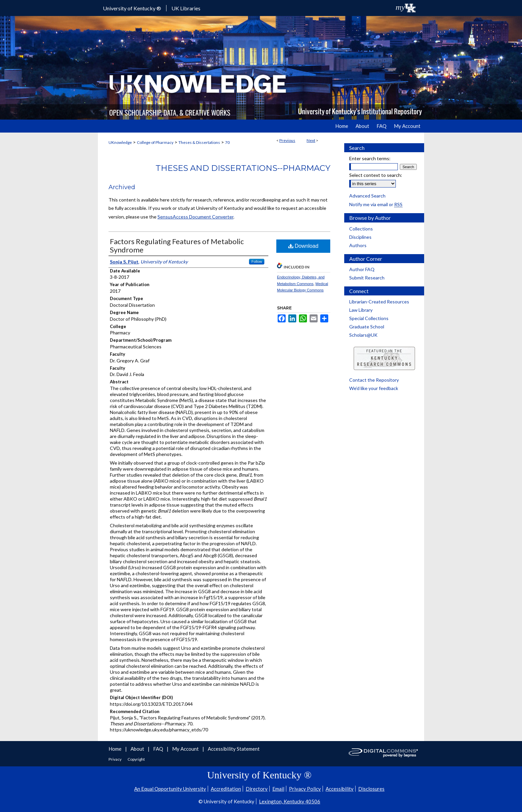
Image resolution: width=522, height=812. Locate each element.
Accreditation (226, 789)
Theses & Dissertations (199, 142)
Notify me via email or (376, 204)
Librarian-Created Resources (379, 302)
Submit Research (367, 278)
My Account (186, 749)
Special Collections (369, 318)
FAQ (159, 749)
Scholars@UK (363, 335)
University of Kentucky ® (132, 8)
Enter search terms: (370, 158)
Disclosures (371, 789)
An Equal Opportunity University (170, 789)
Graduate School (367, 327)
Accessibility (340, 789)
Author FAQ (362, 269)
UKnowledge (120, 142)
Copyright (136, 759)
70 (227, 142)
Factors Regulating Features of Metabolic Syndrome (177, 245)
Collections (361, 229)
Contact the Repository (374, 380)
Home (116, 749)
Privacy (115, 759)
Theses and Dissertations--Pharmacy (243, 168)
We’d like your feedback (374, 388)
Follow (257, 261)
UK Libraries (186, 8)
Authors (358, 245)
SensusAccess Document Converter (195, 217)
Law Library (361, 310)
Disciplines (360, 237)
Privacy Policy (305, 789)
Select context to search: (376, 175)
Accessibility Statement (234, 749)
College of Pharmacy (155, 142)
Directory (257, 789)
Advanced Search (367, 196)
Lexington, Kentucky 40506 (290, 801)
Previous (287, 140)
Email (278, 789)
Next (311, 140)
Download (303, 246)
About (138, 749)
